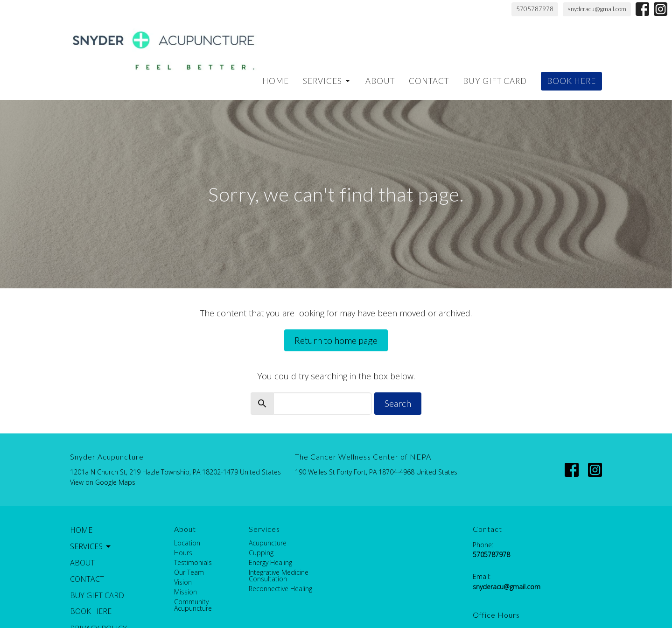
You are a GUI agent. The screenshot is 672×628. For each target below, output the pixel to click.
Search (398, 403)
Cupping (261, 553)
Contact (429, 81)
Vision (183, 582)
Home (276, 81)
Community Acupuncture (193, 605)
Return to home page (336, 340)
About (380, 81)
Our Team (189, 572)
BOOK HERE (571, 81)
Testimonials (193, 562)
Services (327, 81)
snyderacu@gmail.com (597, 9)
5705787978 (535, 9)
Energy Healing (270, 562)
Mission (185, 592)
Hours (183, 553)
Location (187, 543)
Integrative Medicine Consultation (279, 576)
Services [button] (91, 546)
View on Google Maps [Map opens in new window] (103, 482)
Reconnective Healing (280, 589)
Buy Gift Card (495, 81)
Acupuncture (268, 543)
